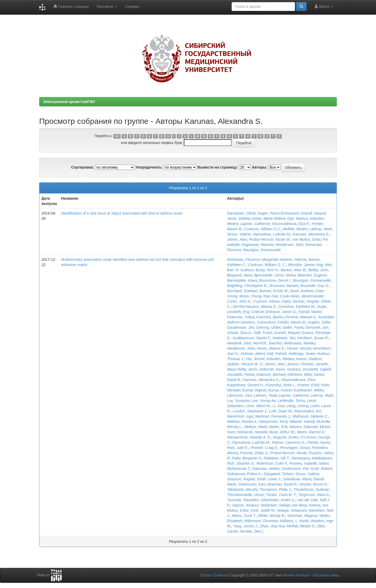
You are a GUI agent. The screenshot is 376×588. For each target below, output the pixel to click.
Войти (324, 6)
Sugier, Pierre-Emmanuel (278, 213)
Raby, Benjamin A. (247, 458)
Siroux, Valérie (239, 234)
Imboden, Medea (280, 359)
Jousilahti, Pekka (241, 374)
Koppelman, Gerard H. (245, 385)
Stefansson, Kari (252, 484)
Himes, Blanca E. (271, 348)
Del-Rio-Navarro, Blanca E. (255, 307)
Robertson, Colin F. (272, 463)
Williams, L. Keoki (294, 521)
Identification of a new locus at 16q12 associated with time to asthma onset (122, 213)
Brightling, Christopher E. (247, 286)
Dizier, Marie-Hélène (269, 218)
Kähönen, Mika (300, 374)
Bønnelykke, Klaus (242, 280)
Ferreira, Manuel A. (301, 317)
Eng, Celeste (253, 312)
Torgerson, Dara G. (314, 495)
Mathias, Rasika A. (242, 422)
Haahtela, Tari (284, 338)
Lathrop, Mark (320, 229)
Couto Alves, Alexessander (302, 296)
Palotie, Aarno (318, 442)
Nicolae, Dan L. (252, 531)
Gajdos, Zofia (319, 322)
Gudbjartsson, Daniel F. (251, 338)
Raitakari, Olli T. (277, 458)
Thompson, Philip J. (276, 489)
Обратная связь (326, 575)
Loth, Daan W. (281, 411)
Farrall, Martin (310, 312)
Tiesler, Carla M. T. (281, 495)
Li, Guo (278, 406)
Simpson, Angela (241, 479)
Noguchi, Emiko (286, 437)
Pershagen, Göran (295, 448)
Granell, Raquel (313, 213)
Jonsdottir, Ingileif (316, 369)
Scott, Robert (321, 469)
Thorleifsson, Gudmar (311, 489)
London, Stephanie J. (250, 411)
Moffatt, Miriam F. (301, 526)
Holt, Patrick (276, 354)
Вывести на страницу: (218, 167)
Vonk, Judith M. (263, 510)
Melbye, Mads (256, 427)
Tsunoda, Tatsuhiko (243, 500)
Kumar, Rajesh (254, 390)
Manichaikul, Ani (308, 411)
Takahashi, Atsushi (242, 489)
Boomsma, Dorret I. (275, 280)
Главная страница (71, 6)
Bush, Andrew (302, 291)
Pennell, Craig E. (264, 448)
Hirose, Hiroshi (299, 348)
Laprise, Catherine (255, 224)
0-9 (117, 136)
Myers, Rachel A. (311, 432)
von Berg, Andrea (306, 505)
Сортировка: (83, 167)
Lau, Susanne (238, 401)
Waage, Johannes (292, 510)
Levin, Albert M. (258, 406)
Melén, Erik (278, 427)
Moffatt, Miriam (295, 229)
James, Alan (237, 239)
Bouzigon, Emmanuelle (262, 250)
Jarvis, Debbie (239, 218)
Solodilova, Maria (297, 479)
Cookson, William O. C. (267, 265)
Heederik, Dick (239, 343)
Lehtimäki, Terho (291, 401)
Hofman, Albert (253, 354)
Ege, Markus (298, 218)
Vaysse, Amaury (245, 505)
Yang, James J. (245, 526)
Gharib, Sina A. (239, 333)
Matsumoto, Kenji (273, 422)
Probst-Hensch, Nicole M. (270, 239)
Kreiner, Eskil (308, 385)
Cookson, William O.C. (263, 229)
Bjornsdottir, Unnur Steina (275, 275)
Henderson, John (289, 245)
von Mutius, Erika (306, 239)
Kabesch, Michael (271, 374)
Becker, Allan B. (293, 270)
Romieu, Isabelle (303, 463)
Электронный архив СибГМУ (69, 102)
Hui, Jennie (255, 359)
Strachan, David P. (282, 484)
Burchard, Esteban (242, 291)
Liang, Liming (297, 406)
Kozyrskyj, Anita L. (281, 385)
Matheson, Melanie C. (311, 416)
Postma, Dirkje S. (254, 453)
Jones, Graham (288, 369)
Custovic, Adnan (266, 301)
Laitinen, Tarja (265, 395)
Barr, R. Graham (240, 270)
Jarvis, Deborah (261, 369)
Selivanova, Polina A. (244, 474)
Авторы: (260, 167)
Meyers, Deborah (304, 427)
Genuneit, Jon (317, 327)
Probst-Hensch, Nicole (288, 453)
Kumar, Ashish (280, 390)
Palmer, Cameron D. (289, 442)
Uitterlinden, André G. (278, 500)
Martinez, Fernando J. (273, 416)
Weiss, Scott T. (244, 516)
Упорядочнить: (149, 167)
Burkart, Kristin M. (274, 291)
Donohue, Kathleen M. (297, 307)
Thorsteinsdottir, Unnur (245, 495)
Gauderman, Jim (240, 327)
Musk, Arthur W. (282, 432)
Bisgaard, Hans (239, 275)
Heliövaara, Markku (300, 343)
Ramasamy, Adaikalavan (312, 458)
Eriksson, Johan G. (281, 312)
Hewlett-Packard (296, 575)
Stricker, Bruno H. (313, 484)
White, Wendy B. (272, 516)
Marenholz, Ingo (240, 416)
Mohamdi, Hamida (252, 432)
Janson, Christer (300, 364)
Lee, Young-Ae (264, 401)
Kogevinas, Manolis (257, 245)
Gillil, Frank (263, 333)
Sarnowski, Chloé (241, 213)
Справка (132, 7)
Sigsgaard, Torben (278, 474)
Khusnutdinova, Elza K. (291, 224)
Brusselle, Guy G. (315, 286)
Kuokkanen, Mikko (309, 390)
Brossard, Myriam (284, 286)
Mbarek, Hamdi (302, 422)
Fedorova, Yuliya (240, 317)
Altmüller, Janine (301, 265)
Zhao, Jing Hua (272, 526)
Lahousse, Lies (239, 395)
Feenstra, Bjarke (270, 317)
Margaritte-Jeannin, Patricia (284, 260)
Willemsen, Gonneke (261, 521)
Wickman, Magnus (302, 516)
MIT (271, 575)
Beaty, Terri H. (267, 270)
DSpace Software (214, 575)
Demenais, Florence (243, 260)
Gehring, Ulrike (268, 327)
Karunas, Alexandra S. (311, 234)
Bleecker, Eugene (312, 275)
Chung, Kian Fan (264, 296)
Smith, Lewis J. (269, 479)
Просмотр (107, 7)
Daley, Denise (293, 301)
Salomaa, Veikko (266, 469)
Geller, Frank (293, 327)
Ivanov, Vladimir (309, 359)
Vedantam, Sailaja (275, 505)
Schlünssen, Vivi (295, 469)
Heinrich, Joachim (267, 343)
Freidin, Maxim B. (292, 322)
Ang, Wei (324, 265)
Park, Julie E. (238, 448)
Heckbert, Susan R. (313, 338)
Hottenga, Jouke (302, 354)
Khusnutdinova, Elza (298, 380)
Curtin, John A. (239, 301)
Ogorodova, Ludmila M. (272, 234)
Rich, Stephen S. (241, 463)
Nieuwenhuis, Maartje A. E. (249, 437)
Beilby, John (318, 270)
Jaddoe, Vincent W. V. (245, 364)
